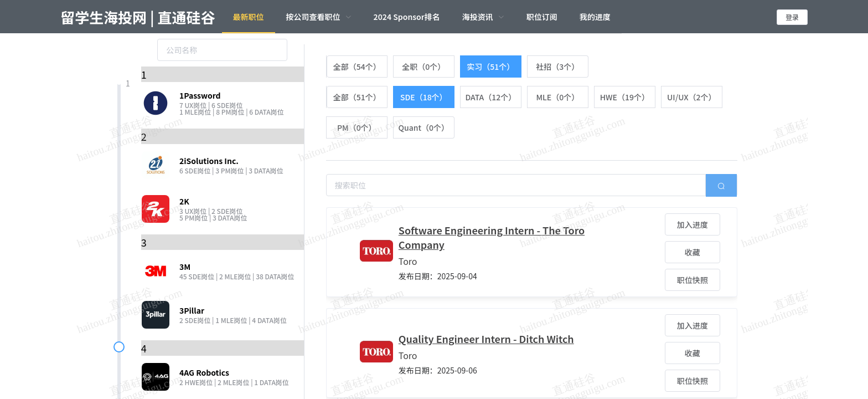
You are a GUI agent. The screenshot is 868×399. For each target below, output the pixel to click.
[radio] (357, 66)
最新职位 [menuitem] (249, 17)
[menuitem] (319, 17)
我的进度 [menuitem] (595, 17)
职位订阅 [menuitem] (542, 17)
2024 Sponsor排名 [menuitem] (407, 17)
